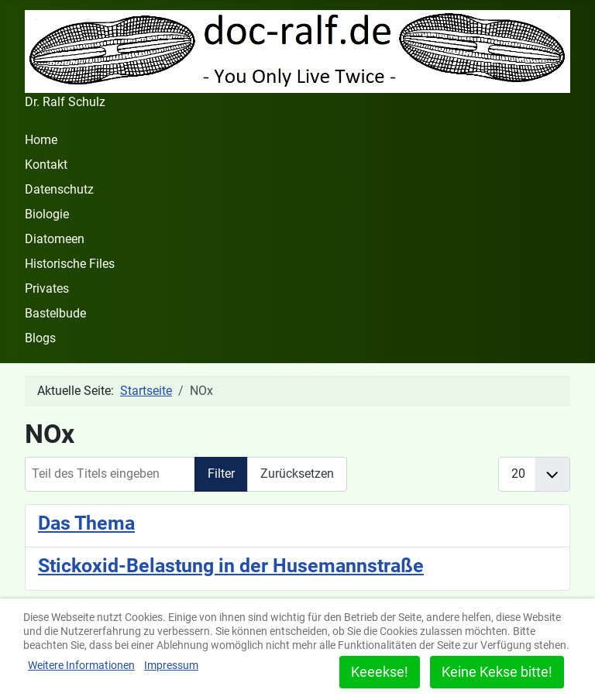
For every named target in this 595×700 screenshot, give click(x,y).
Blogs (40, 338)
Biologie (47, 214)
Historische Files (70, 264)
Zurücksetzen (297, 474)
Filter (221, 474)
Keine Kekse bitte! (497, 672)
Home (41, 140)
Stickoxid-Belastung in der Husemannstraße (231, 565)
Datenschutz (59, 189)
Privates (47, 288)
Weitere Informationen (81, 665)
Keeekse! (380, 672)
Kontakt (46, 165)
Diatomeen (55, 239)
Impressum (171, 665)
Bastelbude (55, 313)
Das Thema (86, 523)
